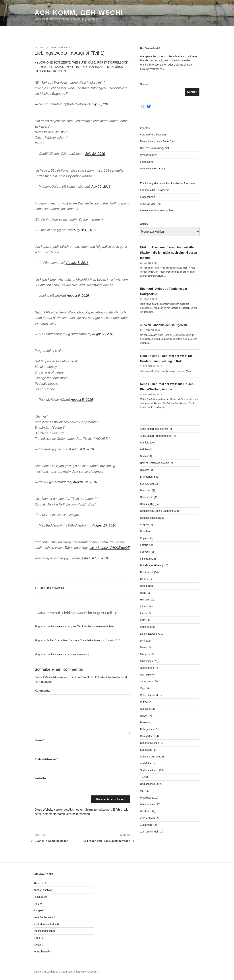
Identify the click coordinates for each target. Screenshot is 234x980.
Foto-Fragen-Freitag (151, 565)
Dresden (145, 531)
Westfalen (146, 811)
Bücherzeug (147, 484)
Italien (143, 613)
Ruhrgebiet (146, 729)
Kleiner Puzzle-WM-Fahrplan (156, 210)
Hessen (144, 600)
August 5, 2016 (77, 263)
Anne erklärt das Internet (154, 429)
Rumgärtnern (148, 736)
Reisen (144, 716)
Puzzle (144, 702)
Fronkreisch (147, 572)
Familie (144, 545)
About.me (39, 883)
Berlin (143, 456)
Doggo (144, 525)
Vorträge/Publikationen (153, 135)
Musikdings (146, 661)
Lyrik (143, 641)
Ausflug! (145, 443)
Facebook (39, 897)
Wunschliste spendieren (154, 65)
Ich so (143, 606)
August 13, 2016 (104, 525)
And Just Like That (151, 204)
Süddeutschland (149, 770)
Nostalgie (145, 675)
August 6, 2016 (78, 296)
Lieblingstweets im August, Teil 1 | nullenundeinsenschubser (80, 626)
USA (143, 791)
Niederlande (147, 668)
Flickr (37, 904)
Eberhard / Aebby (152, 289)
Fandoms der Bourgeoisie (155, 190)
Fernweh (145, 552)
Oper (143, 688)
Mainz (143, 647)
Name (40, 740)
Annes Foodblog (43, 890)
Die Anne (145, 128)
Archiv (144, 224)
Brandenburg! (148, 477)
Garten (144, 579)
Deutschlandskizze (151, 518)
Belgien (144, 449)
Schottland (146, 750)
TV (142, 777)
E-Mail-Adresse (46, 759)
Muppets (145, 654)
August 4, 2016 (85, 230)
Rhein (143, 722)
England (145, 538)
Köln (143, 620)
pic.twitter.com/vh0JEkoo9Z (110, 548)
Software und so (149, 757)
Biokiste (145, 470)
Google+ (38, 910)
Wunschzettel (41, 952)
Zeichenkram (147, 818)
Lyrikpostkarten (149, 155)
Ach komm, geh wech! (79, 13)
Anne (68, 48)
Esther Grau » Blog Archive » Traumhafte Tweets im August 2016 (83, 640)
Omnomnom (147, 682)
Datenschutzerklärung (152, 169)
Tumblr (37, 938)
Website (40, 778)
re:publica (146, 709)
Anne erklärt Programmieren (156, 436)
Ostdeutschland (149, 695)
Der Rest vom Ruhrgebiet (154, 148)
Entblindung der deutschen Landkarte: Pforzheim (168, 183)
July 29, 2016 (101, 187)
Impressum (146, 162)
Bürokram (146, 490)
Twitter (37, 945)
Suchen (145, 84)
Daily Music (147, 497)
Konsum (145, 627)
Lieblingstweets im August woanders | (68, 654)
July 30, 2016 (101, 104)
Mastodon (39, 924)
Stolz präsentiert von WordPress (80, 972)
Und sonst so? (148, 784)
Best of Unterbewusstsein (155, 463)
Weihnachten (147, 804)
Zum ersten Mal (149, 832)
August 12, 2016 (85, 482)
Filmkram (145, 559)
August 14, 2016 (96, 558)
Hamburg (145, 586)
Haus (143, 593)
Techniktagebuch (43, 931)
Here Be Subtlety (43, 917)
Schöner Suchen (150, 743)
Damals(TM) (147, 504)
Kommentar (44, 691)
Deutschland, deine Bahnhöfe (157, 141)
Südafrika (145, 763)
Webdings (146, 798)
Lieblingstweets (52, 588)
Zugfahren (146, 825)
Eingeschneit (147, 197)
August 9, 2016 (83, 449)
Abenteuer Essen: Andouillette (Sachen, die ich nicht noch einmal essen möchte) (169, 253)
